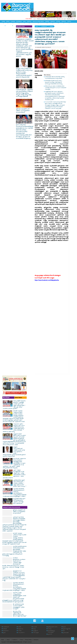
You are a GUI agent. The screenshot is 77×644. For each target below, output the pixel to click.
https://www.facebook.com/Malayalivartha (47, 281)
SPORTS (53, 22)
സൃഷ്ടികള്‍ (35, 631)
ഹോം (37, 27)
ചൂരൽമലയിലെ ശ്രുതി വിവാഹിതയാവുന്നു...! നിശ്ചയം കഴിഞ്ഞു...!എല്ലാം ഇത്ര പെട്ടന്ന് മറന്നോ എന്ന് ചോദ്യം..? (20, 483)
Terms (22, 640)
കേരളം (51, 27)
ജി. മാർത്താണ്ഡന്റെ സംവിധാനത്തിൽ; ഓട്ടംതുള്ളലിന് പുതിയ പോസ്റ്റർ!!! (19, 607)
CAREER (13, 22)
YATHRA (58, 22)
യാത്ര (34, 629)
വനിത (19, 627)
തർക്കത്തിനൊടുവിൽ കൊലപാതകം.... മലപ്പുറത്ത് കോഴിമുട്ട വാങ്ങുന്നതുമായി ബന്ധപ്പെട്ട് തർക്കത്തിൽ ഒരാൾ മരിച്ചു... (54, 82)
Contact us (15, 640)
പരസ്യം (50, 629)
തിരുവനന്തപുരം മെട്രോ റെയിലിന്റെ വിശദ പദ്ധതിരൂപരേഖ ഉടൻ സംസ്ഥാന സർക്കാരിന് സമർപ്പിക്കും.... (56, 88)
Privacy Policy (28, 640)
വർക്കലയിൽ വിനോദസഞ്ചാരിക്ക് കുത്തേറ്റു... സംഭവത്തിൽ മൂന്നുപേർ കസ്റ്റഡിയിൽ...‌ (55, 78)
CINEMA (47, 22)
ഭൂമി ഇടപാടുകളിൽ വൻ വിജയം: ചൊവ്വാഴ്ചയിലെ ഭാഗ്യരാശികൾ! (24, 110)
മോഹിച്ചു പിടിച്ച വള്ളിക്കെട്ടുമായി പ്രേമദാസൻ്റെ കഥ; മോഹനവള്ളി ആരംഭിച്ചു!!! (20, 614)
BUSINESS (19, 22)
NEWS (8, 22)
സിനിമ (20, 631)
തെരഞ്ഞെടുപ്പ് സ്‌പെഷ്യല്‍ (51, 632)
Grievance (36, 640)
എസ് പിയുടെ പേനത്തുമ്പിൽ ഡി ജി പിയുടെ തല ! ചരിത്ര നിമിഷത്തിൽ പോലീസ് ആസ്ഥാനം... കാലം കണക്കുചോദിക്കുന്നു (14, 474)
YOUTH (69, 22)
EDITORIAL (13, 24)
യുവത (64, 627)
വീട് (64, 631)
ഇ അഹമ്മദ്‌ (66, 633)
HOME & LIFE (5, 24)
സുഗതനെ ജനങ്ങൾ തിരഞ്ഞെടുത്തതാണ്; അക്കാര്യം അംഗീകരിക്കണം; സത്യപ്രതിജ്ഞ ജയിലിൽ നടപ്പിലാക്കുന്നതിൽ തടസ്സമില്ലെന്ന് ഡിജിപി (15, 493)
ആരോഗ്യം (20, 629)
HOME (3, 22)
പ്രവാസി (50, 634)
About (8, 640)
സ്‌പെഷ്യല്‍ (36, 633)
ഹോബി (35, 627)
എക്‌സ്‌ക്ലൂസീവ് (67, 629)
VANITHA (29, 22)
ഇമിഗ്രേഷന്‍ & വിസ (53, 627)
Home (3, 640)
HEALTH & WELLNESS (38, 22)
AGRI (24, 22)
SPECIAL (64, 22)
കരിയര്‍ (5, 629)
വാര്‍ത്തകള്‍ (44, 27)
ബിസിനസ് (6, 631)
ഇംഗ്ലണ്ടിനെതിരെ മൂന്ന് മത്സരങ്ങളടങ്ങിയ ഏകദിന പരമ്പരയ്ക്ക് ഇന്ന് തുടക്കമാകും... (19, 501)
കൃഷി (4, 633)
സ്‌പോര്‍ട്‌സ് (21, 633)
